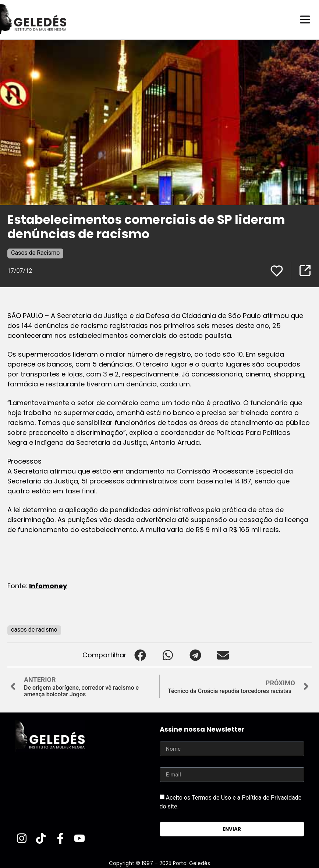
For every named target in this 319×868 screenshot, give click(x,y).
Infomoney (48, 585)
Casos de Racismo (35, 252)
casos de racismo (34, 629)
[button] (140, 655)
